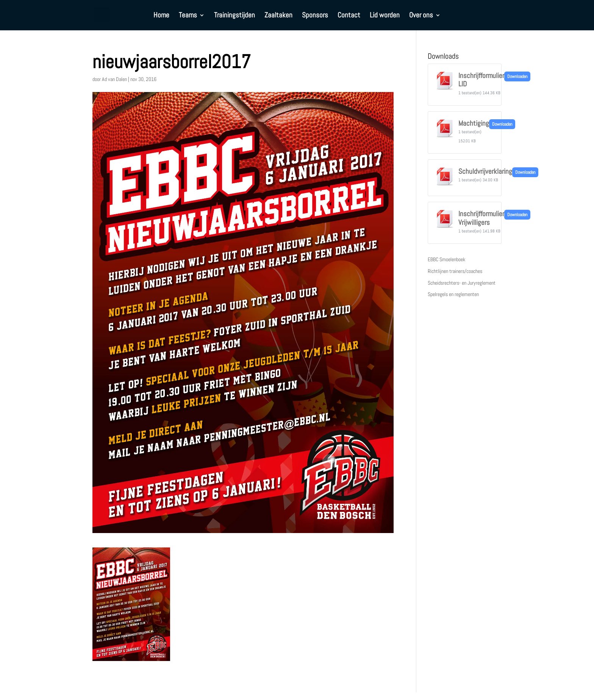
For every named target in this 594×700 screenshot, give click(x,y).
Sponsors (315, 16)
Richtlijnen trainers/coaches (455, 271)
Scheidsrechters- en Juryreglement (462, 283)
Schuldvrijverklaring (485, 171)
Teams (188, 16)
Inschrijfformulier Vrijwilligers (481, 218)
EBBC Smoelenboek (446, 259)
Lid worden (385, 16)
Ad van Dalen (114, 79)
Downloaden (517, 76)
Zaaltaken (278, 16)
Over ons (421, 16)
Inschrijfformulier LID (481, 80)
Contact (349, 16)
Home (161, 16)
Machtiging (474, 123)
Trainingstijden (234, 16)
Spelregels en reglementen (453, 294)
